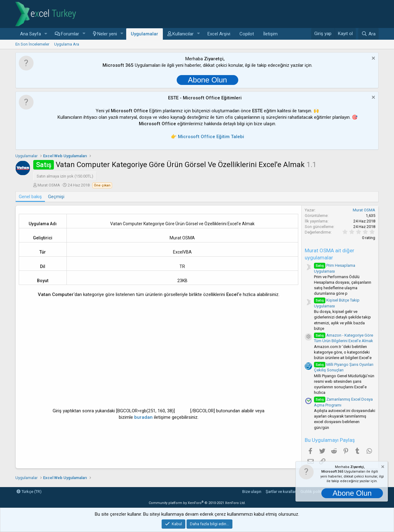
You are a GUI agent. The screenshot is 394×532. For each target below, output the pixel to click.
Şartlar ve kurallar (281, 492)
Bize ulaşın (252, 492)
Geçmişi (56, 197)
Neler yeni (107, 34)
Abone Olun (208, 80)
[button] (46, 34)
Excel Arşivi (219, 34)
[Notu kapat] (373, 59)
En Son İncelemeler (32, 44)
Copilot (247, 34)
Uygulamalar (145, 34)
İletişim (270, 34)
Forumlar (70, 34)
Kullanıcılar (183, 34)
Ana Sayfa (30, 34)
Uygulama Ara (67, 44)
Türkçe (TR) (29, 492)
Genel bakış (30, 197)
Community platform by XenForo (197, 503)
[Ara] (368, 34)
